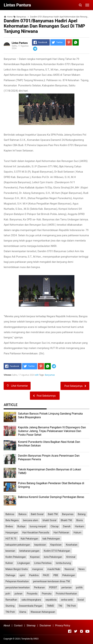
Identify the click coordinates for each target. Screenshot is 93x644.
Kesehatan (72, 545)
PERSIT (53, 587)
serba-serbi (67, 600)
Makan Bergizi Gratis (17, 569)
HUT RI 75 (11, 539)
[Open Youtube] (87, 631)
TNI (60, 606)
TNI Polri (71, 606)
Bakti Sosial (37, 514)
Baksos (23, 514)
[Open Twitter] (76, 631)
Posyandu (32, 594)
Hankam (79, 526)
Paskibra (34, 575)
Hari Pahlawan (61, 533)
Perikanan (39, 587)
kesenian (10, 551)
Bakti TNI (53, 514)
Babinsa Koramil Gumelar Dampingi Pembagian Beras (51, 497)
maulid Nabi (54, 569)
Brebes (9, 526)
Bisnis (80, 520)
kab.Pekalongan (51, 539)
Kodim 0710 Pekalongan (57, 551)
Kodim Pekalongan (16, 557)
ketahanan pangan (29, 551)
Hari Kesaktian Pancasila (36, 533)
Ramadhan (11, 600)
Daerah (67, 526)
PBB (56, 575)
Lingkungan (23, 563)
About (7, 626)
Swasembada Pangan (31, 606)
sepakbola (51, 600)
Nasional (69, 569)
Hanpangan (12, 533)
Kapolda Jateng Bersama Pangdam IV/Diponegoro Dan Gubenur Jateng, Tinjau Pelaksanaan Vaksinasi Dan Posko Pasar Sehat (52, 431)
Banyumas (50, 375)
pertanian (67, 587)
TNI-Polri (10, 612)
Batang (82, 514)
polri (8, 594)
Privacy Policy (63, 626)
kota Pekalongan (53, 557)
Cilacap (55, 526)
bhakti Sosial (50, 520)
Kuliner (9, 563)
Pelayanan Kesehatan (17, 581)
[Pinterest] (69, 42)
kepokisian (40, 545)
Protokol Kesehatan (66, 594)
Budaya (21, 526)
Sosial (81, 600)
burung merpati (38, 526)
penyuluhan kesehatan (17, 587)
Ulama (23, 612)
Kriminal (71, 557)
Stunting (10, 606)
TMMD (50, 606)
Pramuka (47, 594)
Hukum (77, 533)
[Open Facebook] (70, 631)
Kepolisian (56, 545)
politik (79, 587)
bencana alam (31, 520)
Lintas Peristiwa (43, 563)
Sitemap (31, 626)
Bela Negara (12, 520)
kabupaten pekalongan (18, 545)
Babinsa (10, 514)
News (82, 569)
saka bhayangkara (31, 600)
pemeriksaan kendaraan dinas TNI (51, 581)
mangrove (38, 569)
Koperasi (35, 557)
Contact (18, 626)
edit (37, 375)
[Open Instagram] (82, 631)
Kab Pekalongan (29, 539)
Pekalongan (69, 575)
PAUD (46, 575)
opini (22, 575)
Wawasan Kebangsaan (43, 612)
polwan (19, 594)
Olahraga (10, 575)
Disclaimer (45, 626)
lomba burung (63, 563)
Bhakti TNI (66, 520)
